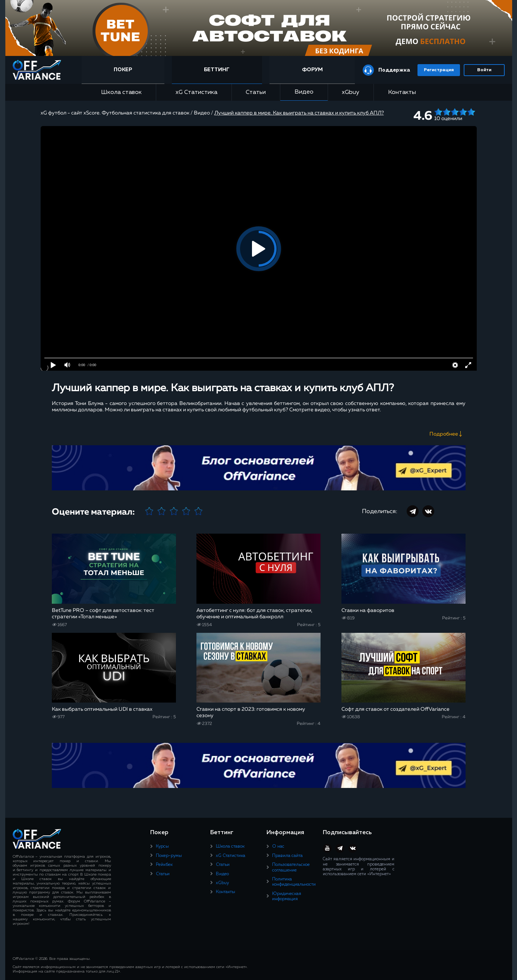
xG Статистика (194, 92)
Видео (304, 92)
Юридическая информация (287, 896)
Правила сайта (287, 856)
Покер (123, 70)
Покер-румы (169, 856)
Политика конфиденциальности (294, 882)
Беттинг (217, 70)
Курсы (162, 846)
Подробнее (444, 434)
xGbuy (351, 92)
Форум (312, 70)
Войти (484, 70)
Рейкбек (164, 865)
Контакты (402, 92)
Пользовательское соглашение (291, 867)
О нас (278, 846)
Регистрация (439, 70)
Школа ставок (121, 92)
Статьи (256, 92)
